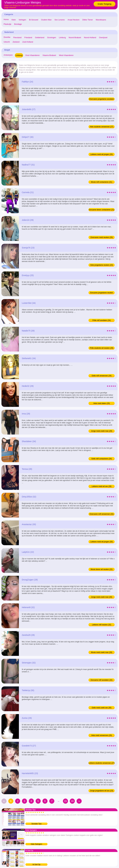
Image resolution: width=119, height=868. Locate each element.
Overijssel (103, 37)
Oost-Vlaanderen (32, 55)
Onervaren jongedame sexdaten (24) (101, 99)
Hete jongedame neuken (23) (101, 265)
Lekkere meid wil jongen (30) (101, 154)
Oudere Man (46, 20)
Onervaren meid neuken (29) (101, 237)
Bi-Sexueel (34, 20)
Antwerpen (8, 55)
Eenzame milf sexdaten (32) (101, 680)
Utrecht (7, 42)
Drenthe (7, 37)
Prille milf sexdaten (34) (101, 320)
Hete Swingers (36, 844)
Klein (14, 20)
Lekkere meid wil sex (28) (102, 486)
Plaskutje (7, 24)
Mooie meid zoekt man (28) (101, 652)
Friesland (28, 37)
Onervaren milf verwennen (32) (101, 514)
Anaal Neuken (74, 20)
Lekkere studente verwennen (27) (102, 763)
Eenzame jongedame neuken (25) (102, 293)
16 (72, 801)
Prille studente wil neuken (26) (102, 348)
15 (66, 801)
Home (6, 19)
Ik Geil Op (36, 865)
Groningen (52, 37)
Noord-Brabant (75, 37)
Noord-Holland (90, 37)
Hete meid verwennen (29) (101, 735)
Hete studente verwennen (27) (101, 127)
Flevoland (17, 37)
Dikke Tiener (88, 20)
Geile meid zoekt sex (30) (102, 708)
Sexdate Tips (36, 824)
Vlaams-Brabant (49, 55)
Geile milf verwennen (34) (102, 376)
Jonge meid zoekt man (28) (101, 597)
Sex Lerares (60, 20)
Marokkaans (101, 20)
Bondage (18, 24)
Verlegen (22, 20)
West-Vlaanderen (66, 55)
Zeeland (16, 42)
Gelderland (40, 37)
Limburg (62, 37)
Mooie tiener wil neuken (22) (102, 569)
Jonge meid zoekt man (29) (101, 431)
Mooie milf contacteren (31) (101, 182)
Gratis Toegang (105, 4)
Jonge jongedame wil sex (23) (101, 791)
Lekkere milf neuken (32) (102, 625)
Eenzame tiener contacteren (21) (102, 210)
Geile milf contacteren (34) (102, 459)
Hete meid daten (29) (102, 403)
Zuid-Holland (28, 42)
